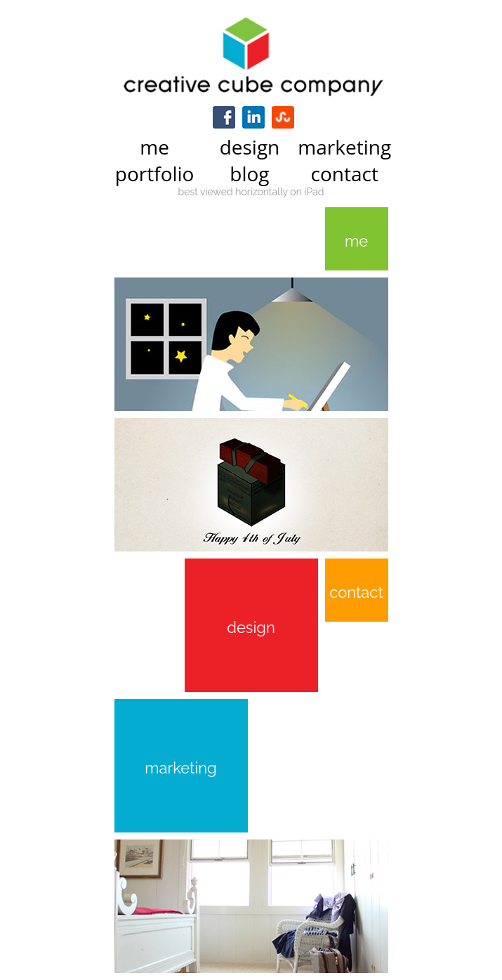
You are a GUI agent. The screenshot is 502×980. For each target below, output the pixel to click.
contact (356, 592)
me (356, 241)
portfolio (155, 174)
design (251, 627)
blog (249, 174)
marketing (180, 768)
